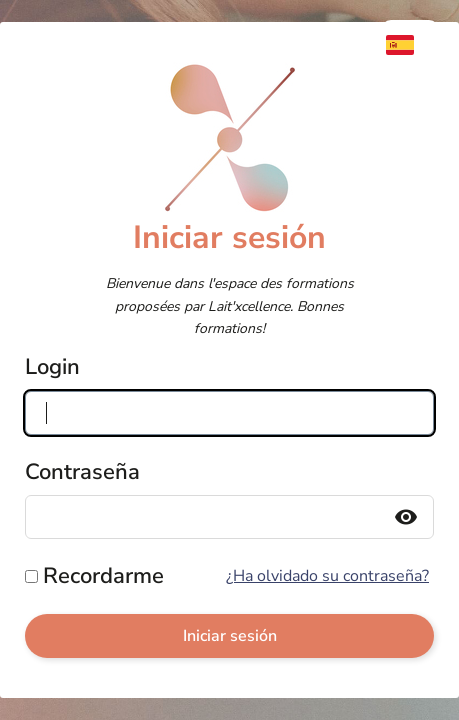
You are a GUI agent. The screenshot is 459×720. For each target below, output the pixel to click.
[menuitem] (410, 45)
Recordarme (103, 576)
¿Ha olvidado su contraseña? (327, 576)
